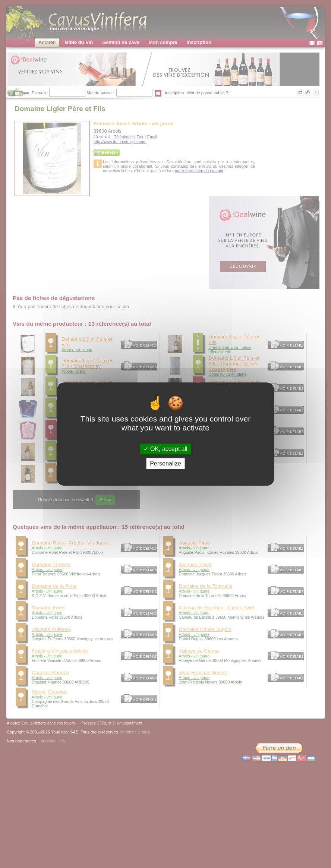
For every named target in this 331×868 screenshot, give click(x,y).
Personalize (165, 463)
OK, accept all (165, 449)
